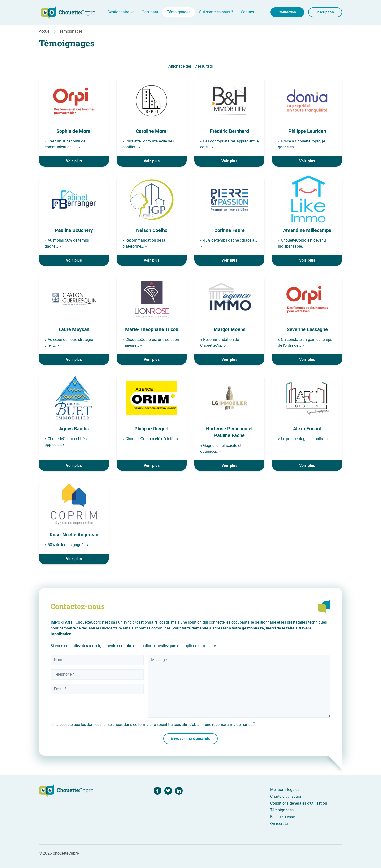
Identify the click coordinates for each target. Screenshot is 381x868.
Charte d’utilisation (286, 796)
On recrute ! (280, 824)
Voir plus (74, 161)
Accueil (45, 31)
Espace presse (282, 817)
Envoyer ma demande (190, 739)
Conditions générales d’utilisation (299, 803)
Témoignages (179, 12)
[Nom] (97, 660)
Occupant (150, 12)
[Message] (239, 686)
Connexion (287, 12)
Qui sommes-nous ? (216, 12)
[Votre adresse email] (97, 689)
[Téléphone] (97, 674)
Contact (247, 12)
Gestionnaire (118, 12)
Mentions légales (285, 790)
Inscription (325, 12)
